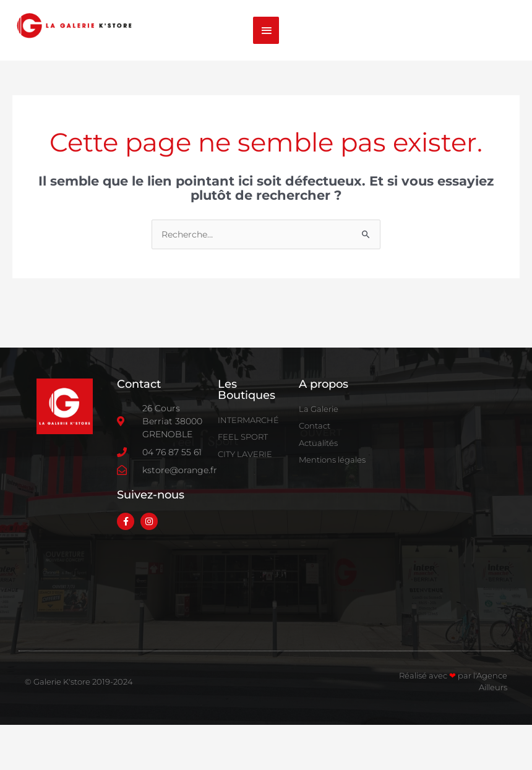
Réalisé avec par (436, 721)
